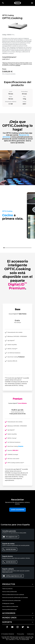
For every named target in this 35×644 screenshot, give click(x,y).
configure (18, 65)
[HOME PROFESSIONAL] (18, 3)
